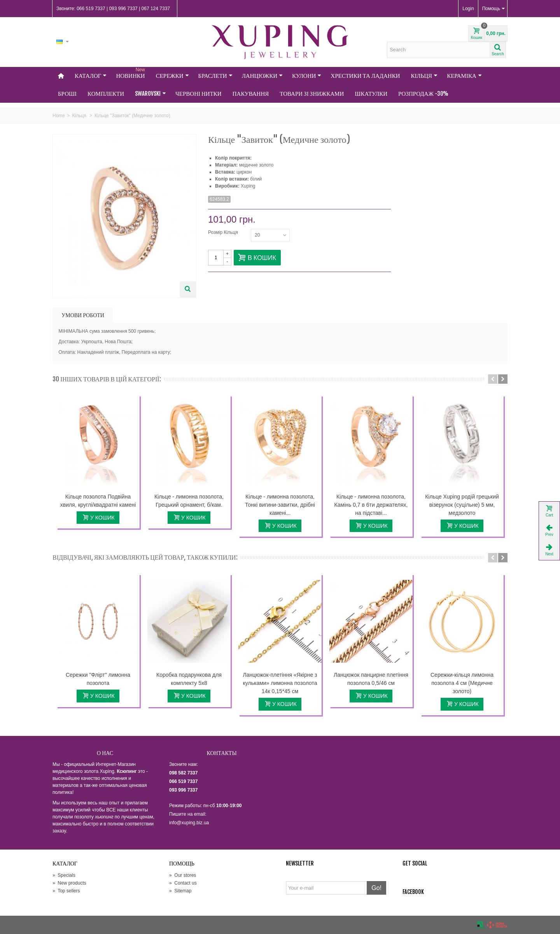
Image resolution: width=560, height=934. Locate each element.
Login (468, 9)
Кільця (424, 76)
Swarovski (150, 94)
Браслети (215, 76)
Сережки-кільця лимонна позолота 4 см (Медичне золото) (462, 683)
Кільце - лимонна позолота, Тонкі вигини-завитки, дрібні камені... (280, 505)
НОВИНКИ (131, 73)
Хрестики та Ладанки (365, 76)
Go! (376, 888)
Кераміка (464, 76)
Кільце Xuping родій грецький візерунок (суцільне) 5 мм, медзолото (462, 505)
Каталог (91, 76)
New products (69, 883)
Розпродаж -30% (423, 94)
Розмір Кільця (224, 232)
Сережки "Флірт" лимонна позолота (98, 679)
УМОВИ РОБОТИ (83, 315)
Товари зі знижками (312, 94)
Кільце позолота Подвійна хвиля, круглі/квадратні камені (98, 501)
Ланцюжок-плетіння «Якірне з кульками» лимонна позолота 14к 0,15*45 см (280, 683)
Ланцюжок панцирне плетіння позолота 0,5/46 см (371, 679)
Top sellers (66, 891)
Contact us (183, 883)
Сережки (172, 76)
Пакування (251, 94)
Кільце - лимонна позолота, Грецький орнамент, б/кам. (189, 501)
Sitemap (180, 891)
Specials (64, 875)
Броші (67, 94)
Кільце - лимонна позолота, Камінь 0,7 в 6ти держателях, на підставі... (371, 505)
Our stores (183, 875)
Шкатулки (371, 94)
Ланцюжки (262, 76)
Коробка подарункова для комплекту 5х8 (189, 679)
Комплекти (106, 94)
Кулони (307, 76)
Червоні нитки (199, 94)
